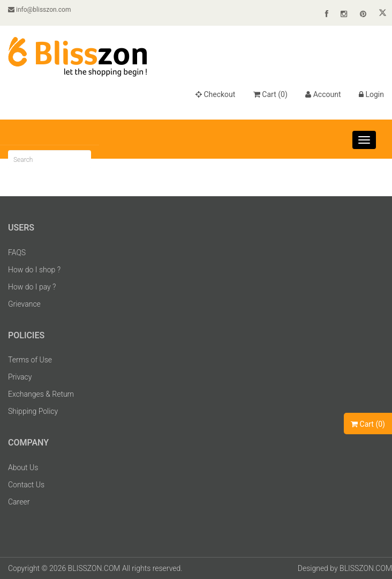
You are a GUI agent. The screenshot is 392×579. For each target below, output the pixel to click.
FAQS (17, 253)
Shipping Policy (33, 411)
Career (19, 502)
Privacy (20, 377)
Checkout (215, 94)
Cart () (270, 94)
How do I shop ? (34, 270)
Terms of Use (30, 360)
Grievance (24, 304)
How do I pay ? (32, 287)
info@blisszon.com (39, 10)
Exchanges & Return (41, 394)
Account (323, 94)
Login (371, 94)
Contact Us (26, 485)
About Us (23, 467)
